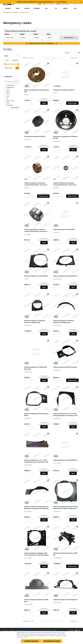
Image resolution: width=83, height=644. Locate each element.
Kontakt (66, 8)
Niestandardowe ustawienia (52, 641)
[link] (42, 58)
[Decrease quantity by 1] (26, 103)
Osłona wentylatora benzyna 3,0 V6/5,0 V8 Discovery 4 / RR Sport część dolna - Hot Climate (66, 508)
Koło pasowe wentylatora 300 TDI (64, 90)
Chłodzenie (15, 12)
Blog (46, 8)
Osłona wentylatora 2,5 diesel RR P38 (36, 276)
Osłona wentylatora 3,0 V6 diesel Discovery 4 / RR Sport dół (35, 322)
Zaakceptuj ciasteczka (31, 641)
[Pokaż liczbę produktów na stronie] (77, 58)
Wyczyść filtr (69, 38)
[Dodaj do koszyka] (72, 103)
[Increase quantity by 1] (32, 103)
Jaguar (17, 8)
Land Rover (8, 8)
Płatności (49, 630)
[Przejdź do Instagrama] (79, 631)
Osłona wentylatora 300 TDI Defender (65, 367)
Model (22, 34)
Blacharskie (37, 8)
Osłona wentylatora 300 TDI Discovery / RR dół (37, 415)
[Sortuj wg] (71, 53)
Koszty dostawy (42, 630)
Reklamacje (6, 630)
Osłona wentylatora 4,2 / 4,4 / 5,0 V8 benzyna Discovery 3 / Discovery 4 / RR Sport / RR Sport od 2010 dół (65, 415)
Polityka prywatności (21, 630)
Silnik (49, 34)
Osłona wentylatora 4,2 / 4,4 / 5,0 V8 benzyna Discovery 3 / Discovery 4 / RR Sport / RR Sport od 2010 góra (36, 461)
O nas (75, 8)
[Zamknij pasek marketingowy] (81, 2)
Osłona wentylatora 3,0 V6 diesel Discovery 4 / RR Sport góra (64, 322)
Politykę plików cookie (22, 637)
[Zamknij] (81, 633)
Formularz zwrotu (32, 630)
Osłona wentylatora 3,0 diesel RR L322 (65, 276)
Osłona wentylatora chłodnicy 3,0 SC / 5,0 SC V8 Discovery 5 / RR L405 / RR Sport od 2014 (37, 554)
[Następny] (61, 58)
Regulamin (13, 630)
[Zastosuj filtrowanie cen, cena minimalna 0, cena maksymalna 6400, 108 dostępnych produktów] (17, 68)
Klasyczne (27, 8)
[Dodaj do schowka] (48, 63)
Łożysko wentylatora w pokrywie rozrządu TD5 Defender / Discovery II (36, 184)
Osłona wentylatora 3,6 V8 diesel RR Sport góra (35, 368)
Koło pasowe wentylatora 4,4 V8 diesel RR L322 (65, 137)
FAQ (56, 8)
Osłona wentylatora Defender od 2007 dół (65, 554)
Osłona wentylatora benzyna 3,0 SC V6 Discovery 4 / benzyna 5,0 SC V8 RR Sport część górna (37, 508)
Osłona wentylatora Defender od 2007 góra (36, 601)
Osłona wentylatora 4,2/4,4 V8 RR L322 (65, 460)
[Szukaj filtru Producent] (12, 82)
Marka (7, 34)
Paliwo (36, 34)
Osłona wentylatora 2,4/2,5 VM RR (64, 229)
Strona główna (7, 12)
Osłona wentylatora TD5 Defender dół (65, 600)
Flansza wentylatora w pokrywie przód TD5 (36, 91)
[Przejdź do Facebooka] (77, 631)
